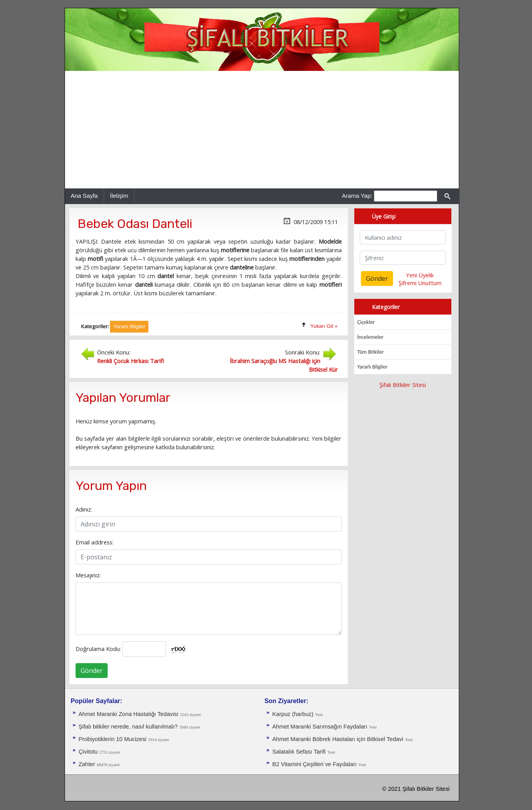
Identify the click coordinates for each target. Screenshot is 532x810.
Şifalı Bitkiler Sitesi (403, 385)
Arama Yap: (357, 196)
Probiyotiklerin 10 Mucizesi (113, 739)
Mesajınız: (88, 575)
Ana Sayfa (84, 196)
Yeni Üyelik (420, 275)
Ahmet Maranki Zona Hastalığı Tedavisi (129, 714)
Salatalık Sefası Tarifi (299, 752)
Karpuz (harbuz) (293, 714)
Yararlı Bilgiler (372, 367)
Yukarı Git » (324, 326)
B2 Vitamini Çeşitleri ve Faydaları (315, 764)
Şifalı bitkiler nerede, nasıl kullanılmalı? (128, 727)
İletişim (119, 196)
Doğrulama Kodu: (98, 649)
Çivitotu (88, 752)
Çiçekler (366, 322)
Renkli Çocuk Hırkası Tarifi (131, 361)
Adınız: (84, 509)
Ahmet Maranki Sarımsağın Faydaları (320, 727)
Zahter (87, 764)
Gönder (92, 671)
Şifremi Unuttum (420, 283)
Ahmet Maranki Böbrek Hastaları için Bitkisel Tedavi (338, 739)
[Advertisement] (262, 130)
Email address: (95, 542)
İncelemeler (371, 337)
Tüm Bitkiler (371, 352)
